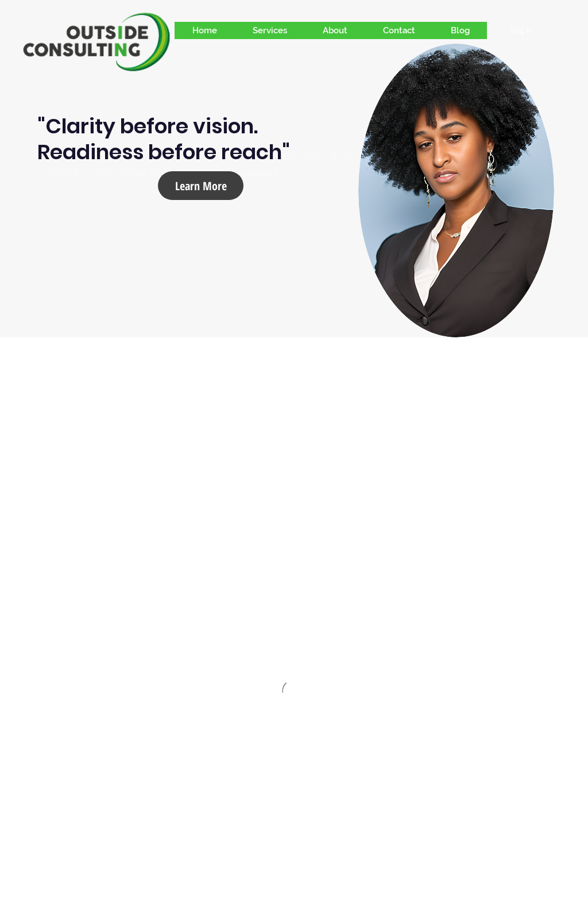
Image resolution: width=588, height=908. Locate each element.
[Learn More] (201, 186)
